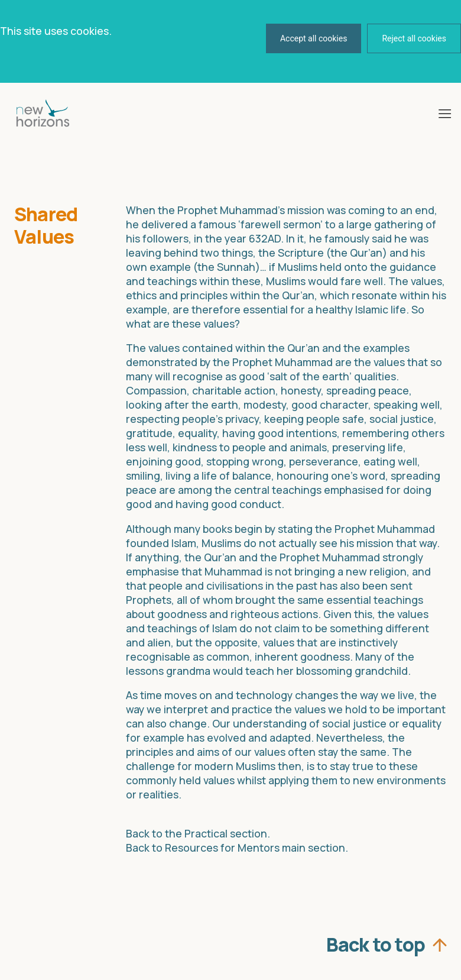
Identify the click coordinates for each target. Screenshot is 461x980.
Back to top (376, 942)
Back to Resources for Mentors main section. (237, 848)
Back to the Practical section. (198, 833)
